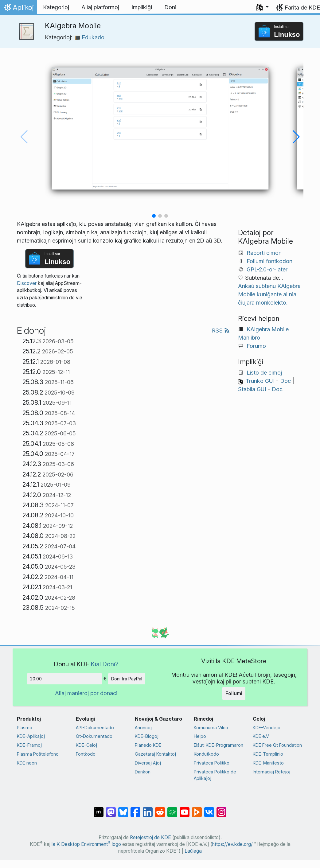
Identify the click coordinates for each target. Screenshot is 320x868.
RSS (221, 331)
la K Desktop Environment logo (86, 844)
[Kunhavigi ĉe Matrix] (99, 809)
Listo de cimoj (264, 373)
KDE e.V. (261, 736)
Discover (27, 283)
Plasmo (25, 728)
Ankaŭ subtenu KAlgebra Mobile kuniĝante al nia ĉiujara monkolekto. (269, 294)
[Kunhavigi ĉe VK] (209, 809)
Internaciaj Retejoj (271, 772)
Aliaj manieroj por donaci (86, 693)
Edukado (90, 37)
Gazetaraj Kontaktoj (155, 754)
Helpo (200, 736)
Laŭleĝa (193, 851)
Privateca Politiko (212, 763)
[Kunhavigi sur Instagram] (221, 809)
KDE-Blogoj (147, 736)
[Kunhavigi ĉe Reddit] (160, 809)
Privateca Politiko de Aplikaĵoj (215, 775)
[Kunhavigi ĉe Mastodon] (111, 809)
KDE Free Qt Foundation (277, 745)
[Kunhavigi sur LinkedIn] (148, 809)
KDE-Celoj (86, 745)
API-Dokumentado (95, 728)
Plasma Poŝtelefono (38, 754)
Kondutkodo (206, 754)
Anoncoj (143, 728)
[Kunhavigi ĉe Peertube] (197, 809)
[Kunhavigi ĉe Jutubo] (185, 809)
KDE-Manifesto (268, 763)
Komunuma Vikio (211, 728)
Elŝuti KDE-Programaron (219, 745)
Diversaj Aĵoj (148, 763)
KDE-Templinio (268, 754)
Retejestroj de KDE (150, 837)
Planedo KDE (148, 745)
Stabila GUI (252, 389)
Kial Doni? (105, 664)
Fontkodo (86, 754)
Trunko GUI (260, 381)
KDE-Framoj (29, 745)
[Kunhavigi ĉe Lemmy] (172, 809)
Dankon (143, 772)
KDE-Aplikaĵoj (31, 736)
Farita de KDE (302, 8)
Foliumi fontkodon (269, 261)
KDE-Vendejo (267, 728)
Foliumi (234, 693)
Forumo (256, 346)
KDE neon (27, 763)
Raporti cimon (264, 253)
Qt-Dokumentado (94, 736)
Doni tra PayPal (127, 679)
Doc (285, 381)
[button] (263, 7)
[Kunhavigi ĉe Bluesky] (123, 809)
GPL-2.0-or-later (267, 269)
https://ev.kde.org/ (232, 844)
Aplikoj (18, 9)
